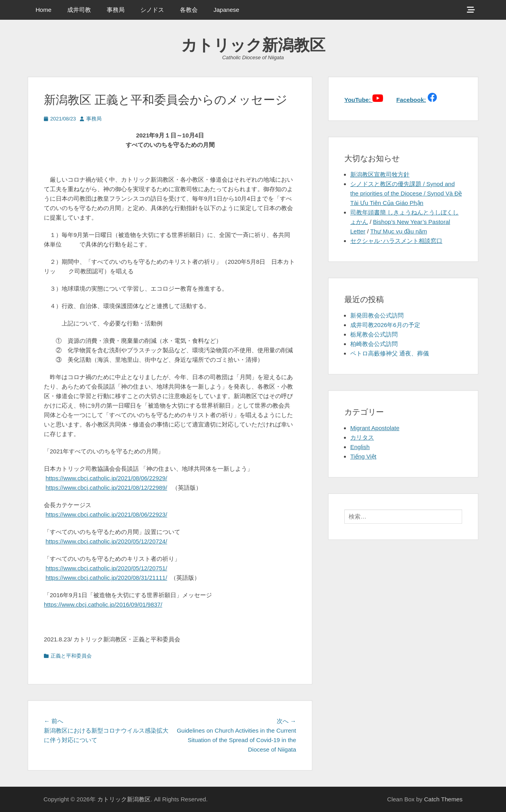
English (360, 447)
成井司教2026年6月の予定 (385, 325)
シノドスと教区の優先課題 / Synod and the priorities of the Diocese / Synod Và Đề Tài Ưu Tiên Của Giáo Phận (406, 193)
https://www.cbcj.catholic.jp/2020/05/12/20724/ (106, 541)
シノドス (152, 10)
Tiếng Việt (363, 456)
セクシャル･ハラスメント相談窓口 (396, 241)
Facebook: (411, 100)
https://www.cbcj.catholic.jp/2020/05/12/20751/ (106, 568)
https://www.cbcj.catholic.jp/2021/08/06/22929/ (106, 478)
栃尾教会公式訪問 (374, 334)
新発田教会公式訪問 (377, 315)
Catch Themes (443, 799)
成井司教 (79, 10)
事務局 (116, 10)
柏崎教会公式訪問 (374, 344)
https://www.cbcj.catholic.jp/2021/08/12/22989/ (106, 488)
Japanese (226, 10)
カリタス (362, 437)
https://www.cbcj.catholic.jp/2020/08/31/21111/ (106, 578)
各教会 (189, 10)
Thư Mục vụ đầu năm (399, 231)
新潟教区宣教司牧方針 (380, 174)
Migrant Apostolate (375, 428)
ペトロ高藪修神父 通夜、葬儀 (390, 353)
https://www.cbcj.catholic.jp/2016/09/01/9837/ (103, 604)
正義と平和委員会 (71, 656)
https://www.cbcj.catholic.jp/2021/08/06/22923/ (106, 514)
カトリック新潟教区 (253, 45)
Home (43, 10)
